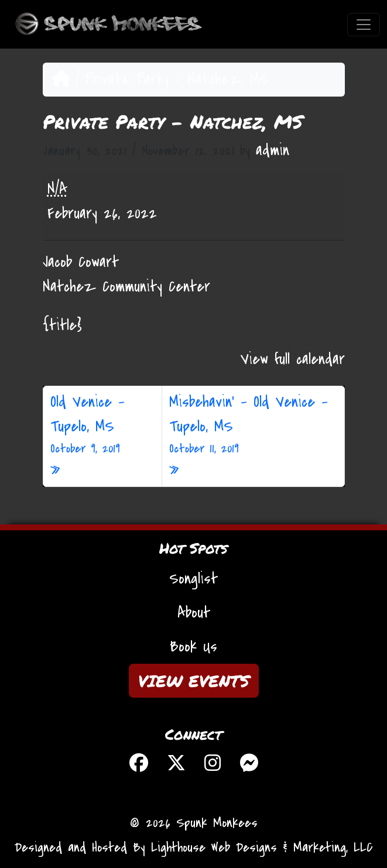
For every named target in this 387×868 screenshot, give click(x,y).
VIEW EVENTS (194, 681)
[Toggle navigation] (364, 25)
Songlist (193, 579)
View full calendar (293, 359)
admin (273, 150)
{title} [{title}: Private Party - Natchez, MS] (62, 325)
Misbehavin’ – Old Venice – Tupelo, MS (253, 425)
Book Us (193, 647)
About (194, 613)
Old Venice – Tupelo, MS (102, 425)
